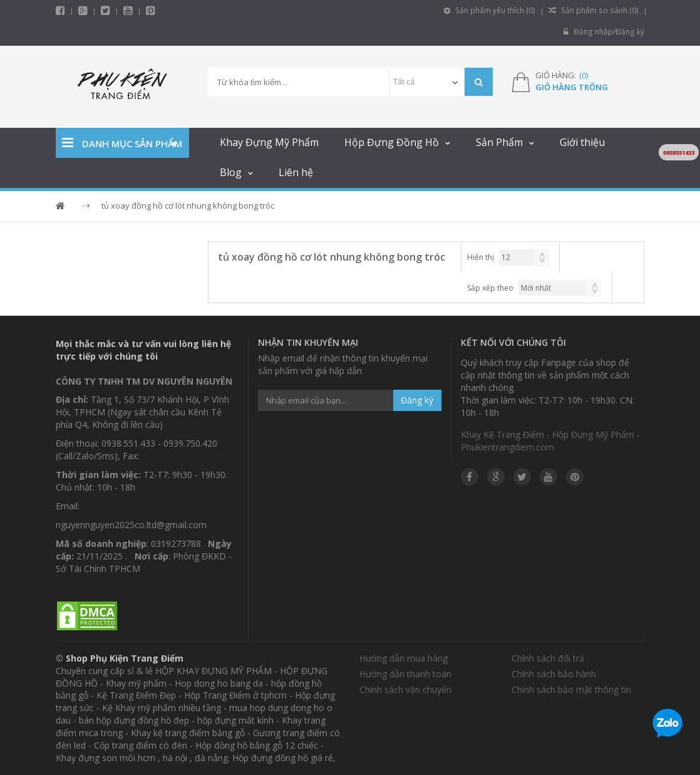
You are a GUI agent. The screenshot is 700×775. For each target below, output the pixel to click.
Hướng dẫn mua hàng (404, 658)
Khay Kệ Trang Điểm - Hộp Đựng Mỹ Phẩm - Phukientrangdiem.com (550, 441)
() (584, 75)
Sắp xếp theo (490, 288)
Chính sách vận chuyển (405, 689)
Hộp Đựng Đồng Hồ (392, 142)
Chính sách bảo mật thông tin (571, 689)
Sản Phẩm (499, 142)
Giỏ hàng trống (572, 87)
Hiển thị (481, 257)
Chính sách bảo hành (554, 674)
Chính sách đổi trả (548, 658)
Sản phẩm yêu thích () (493, 10)
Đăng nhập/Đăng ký (605, 32)
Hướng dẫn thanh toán (405, 674)
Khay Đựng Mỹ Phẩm (269, 142)
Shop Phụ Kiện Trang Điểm (125, 658)
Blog (231, 172)
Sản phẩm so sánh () (595, 10)
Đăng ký (417, 400)
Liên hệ (296, 172)
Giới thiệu (582, 142)
